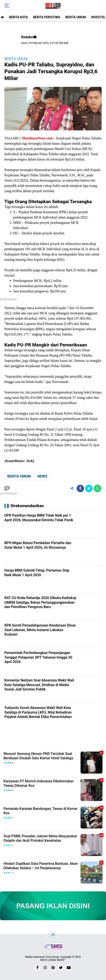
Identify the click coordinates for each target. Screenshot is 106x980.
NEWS (42, 476)
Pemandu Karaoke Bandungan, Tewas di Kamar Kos (40, 811)
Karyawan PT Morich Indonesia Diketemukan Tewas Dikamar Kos (39, 783)
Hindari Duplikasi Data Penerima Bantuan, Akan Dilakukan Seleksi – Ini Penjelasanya (41, 866)
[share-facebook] (80, 488)
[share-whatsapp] (97, 488)
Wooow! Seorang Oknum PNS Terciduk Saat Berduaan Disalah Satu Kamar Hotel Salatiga (38, 756)
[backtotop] (53, 935)
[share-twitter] (89, 488)
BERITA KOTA (18, 17)
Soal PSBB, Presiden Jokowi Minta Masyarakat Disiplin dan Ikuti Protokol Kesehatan (40, 838)
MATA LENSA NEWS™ (53, 960)
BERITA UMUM (76, 17)
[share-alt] (72, 488)
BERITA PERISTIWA (47, 17)
